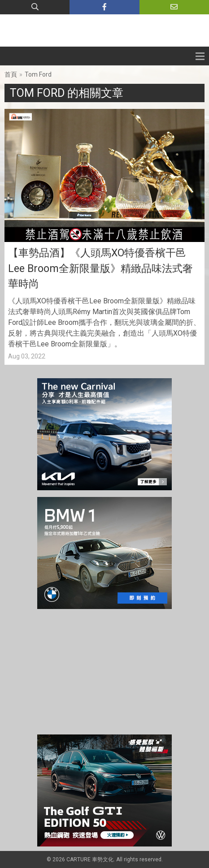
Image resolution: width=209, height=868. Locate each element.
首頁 (11, 74)
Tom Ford (38, 74)
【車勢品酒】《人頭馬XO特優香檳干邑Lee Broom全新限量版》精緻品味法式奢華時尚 (100, 268)
